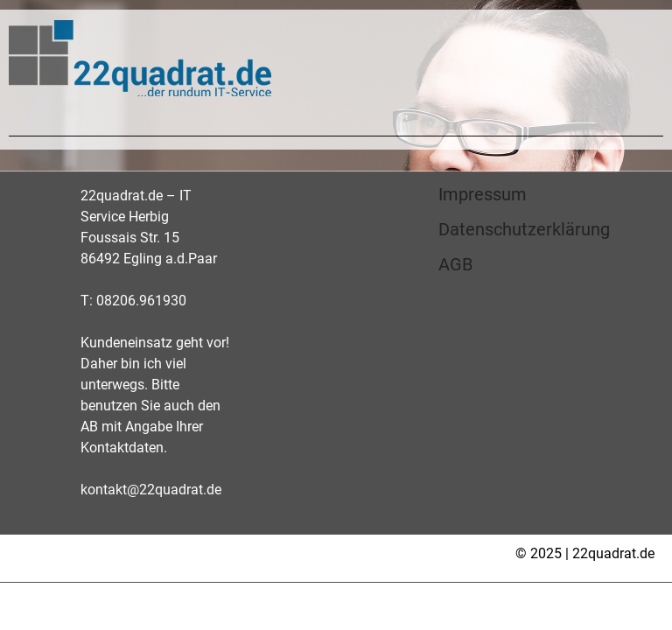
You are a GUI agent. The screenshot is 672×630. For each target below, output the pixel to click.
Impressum (483, 194)
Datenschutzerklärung (524, 229)
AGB (455, 264)
